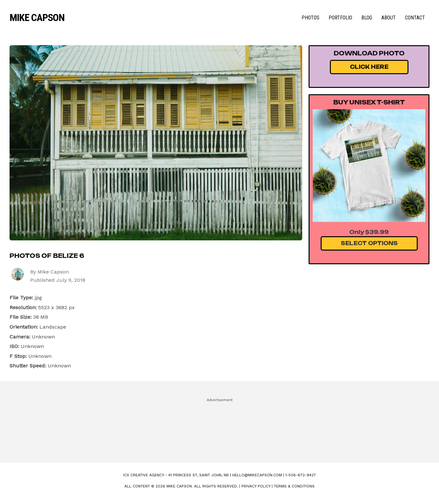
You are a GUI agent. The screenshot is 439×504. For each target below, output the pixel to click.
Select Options (369, 243)
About (389, 18)
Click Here (369, 67)
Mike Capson (37, 18)
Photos (310, 18)
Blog (367, 18)
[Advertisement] (219, 428)
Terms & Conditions (294, 486)
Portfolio (340, 18)
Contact (415, 18)
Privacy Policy (256, 486)
